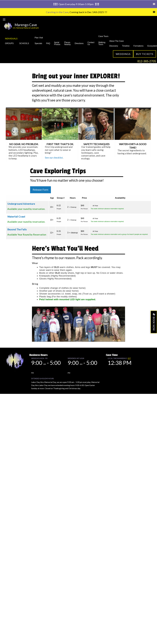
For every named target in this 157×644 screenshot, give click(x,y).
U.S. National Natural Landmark (26, 28)
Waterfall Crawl (16, 217)
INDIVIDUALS (11, 39)
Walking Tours (102, 43)
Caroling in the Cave (57, 12)
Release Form (41, 190)
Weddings (123, 54)
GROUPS (10, 43)
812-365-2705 (147, 61)
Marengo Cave (26, 25)
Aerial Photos (57, 43)
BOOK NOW (154, 324)
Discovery (114, 46)
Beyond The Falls (17, 229)
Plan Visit (39, 38)
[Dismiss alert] (154, 4)
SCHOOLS (25, 43)
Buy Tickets (145, 54)
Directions (79, 43)
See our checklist (54, 158)
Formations (138, 46)
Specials (38, 43)
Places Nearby (68, 43)
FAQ (48, 43)
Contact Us (91, 43)
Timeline (126, 46)
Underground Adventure (21, 204)
